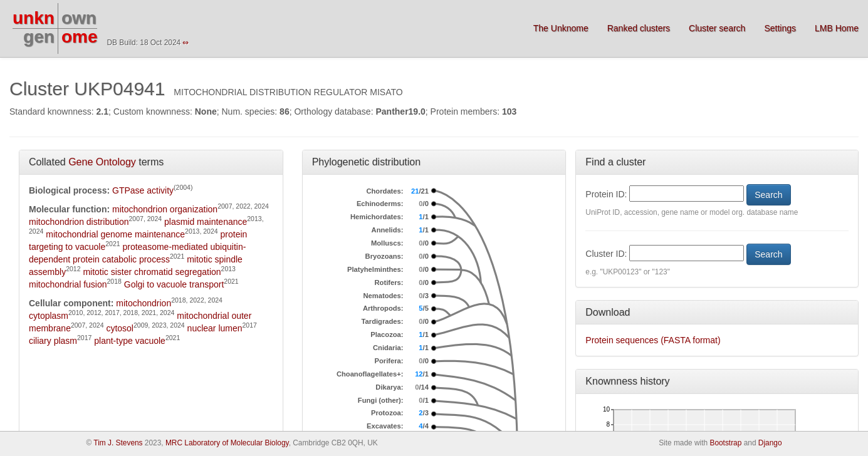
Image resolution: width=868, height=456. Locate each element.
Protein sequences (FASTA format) (653, 340)
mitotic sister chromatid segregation (152, 272)
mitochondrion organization (165, 209)
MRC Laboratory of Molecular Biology (227, 443)
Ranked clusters (639, 28)
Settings (780, 28)
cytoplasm (49, 316)
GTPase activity (143, 190)
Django (770, 443)
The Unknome (561, 28)
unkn (34, 18)
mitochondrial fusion (68, 284)
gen (39, 37)
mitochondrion (144, 303)
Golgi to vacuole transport (174, 284)
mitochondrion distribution (79, 222)
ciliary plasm (53, 341)
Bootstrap (725, 443)
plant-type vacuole (130, 341)
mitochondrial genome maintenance (115, 234)
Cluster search (717, 28)
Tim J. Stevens (118, 443)
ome (80, 37)
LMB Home (837, 28)
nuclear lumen (215, 328)
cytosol (120, 328)
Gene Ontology (102, 162)
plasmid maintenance (206, 222)
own (79, 18)
